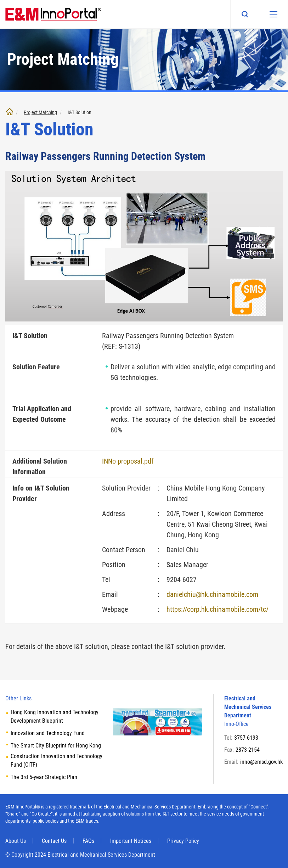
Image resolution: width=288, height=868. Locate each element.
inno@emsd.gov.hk (261, 762)
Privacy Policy (183, 841)
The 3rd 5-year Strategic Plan (44, 777)
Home (10, 112)
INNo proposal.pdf (128, 461)
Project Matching (40, 112)
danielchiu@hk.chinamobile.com (212, 594)
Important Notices (131, 841)
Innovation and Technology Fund (48, 733)
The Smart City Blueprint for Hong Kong (56, 746)
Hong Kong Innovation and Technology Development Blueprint (55, 716)
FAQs (88, 841)
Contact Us (54, 841)
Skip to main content (0, 0)
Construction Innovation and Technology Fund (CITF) (57, 760)
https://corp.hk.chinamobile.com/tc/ (218, 609)
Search (245, 14)
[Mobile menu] (273, 14)
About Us (16, 841)
